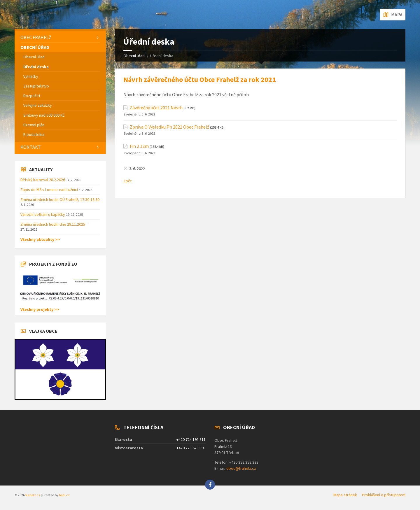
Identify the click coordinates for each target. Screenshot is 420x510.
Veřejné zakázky (38, 105)
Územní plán (34, 125)
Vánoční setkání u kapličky (43, 214)
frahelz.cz (33, 495)
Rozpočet (32, 96)
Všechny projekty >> (40, 309)
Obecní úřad (134, 56)
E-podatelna (34, 134)
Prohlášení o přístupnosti (384, 495)
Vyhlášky (31, 76)
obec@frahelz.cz (241, 468)
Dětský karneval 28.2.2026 (43, 180)
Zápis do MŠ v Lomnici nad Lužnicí (50, 190)
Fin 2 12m (139, 146)
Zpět (127, 181)
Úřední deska (36, 67)
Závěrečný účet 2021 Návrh (156, 108)
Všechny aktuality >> (40, 239)
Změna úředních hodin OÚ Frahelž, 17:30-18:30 (60, 199)
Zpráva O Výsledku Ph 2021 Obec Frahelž (169, 127)
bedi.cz (64, 495)
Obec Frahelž (36, 37)
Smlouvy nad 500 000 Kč (44, 115)
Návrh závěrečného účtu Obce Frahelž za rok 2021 (200, 79)
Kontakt (31, 147)
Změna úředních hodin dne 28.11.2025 (53, 224)
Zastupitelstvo (36, 86)
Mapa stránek (345, 495)
